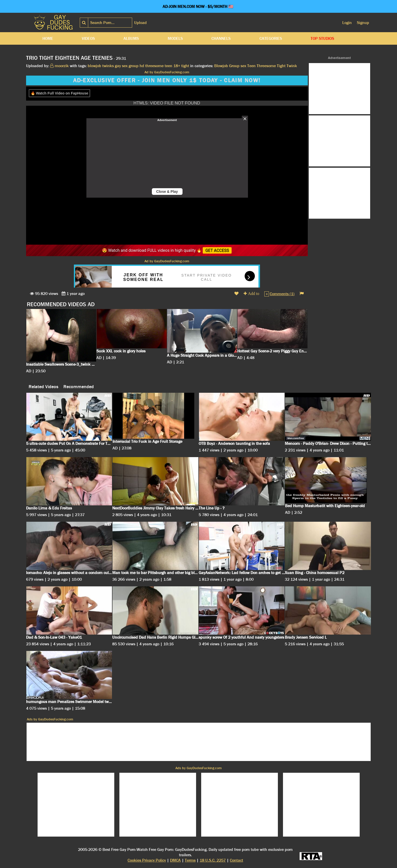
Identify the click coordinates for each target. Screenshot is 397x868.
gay (118, 66)
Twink (292, 66)
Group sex (238, 66)
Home (48, 38)
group (134, 66)
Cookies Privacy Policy (147, 860)
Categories (271, 38)
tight (185, 66)
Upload (140, 23)
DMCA (175, 860)
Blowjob (221, 66)
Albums (131, 38)
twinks (108, 66)
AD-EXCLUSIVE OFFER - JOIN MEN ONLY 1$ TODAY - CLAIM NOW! (167, 80)
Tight (281, 66)
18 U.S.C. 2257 (213, 860)
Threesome (266, 66)
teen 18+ (172, 66)
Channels (221, 38)
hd (142, 66)
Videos (88, 38)
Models (175, 38)
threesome (154, 66)
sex (125, 66)
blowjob (94, 66)
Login (347, 23)
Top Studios (322, 38)
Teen (251, 66)
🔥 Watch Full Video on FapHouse (59, 93)
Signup (363, 23)
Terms (190, 860)
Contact (236, 860)
